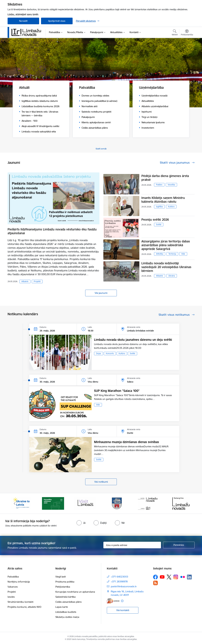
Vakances (13, 587)
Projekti (37, 281)
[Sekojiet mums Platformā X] (169, 577)
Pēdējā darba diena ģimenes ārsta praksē (165, 178)
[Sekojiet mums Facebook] (155, 577)
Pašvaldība (13, 577)
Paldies (159, 185)
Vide (183, 254)
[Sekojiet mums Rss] (155, 583)
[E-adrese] (113, 601)
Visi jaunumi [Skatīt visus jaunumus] (101, 293)
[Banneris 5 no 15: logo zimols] (149, 503)
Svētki (159, 225)
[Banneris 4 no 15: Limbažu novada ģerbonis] (117, 503)
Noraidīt (23, 21)
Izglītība (159, 207)
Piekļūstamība (63, 587)
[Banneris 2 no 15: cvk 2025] (53, 503)
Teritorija (172, 254)
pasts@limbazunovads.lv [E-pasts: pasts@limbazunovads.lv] (124, 586)
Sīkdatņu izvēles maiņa (67, 617)
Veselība (171, 185)
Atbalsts (25, 281)
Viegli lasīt (61, 577)
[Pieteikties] (179, 545)
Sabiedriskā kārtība (65, 597)
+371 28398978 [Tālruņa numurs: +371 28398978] (119, 582)
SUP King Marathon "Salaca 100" (117, 391)
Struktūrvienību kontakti (20, 602)
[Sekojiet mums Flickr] (183, 577)
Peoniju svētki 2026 (155, 220)
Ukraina (172, 276)
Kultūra (171, 207)
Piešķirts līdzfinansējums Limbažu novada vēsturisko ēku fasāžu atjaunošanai (52, 231)
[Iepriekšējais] (15, 503)
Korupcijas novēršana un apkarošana (75, 592)
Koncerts (110, 353)
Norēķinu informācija (19, 582)
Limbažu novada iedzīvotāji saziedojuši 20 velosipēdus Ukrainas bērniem (166, 267)
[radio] (81, 523)
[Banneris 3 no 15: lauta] (85, 503)
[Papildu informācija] (122, 601)
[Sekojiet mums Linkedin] (189, 577)
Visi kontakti (123, 610)
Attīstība (160, 254)
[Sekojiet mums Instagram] (176, 577)
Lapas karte (62, 607)
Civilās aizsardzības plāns (68, 602)
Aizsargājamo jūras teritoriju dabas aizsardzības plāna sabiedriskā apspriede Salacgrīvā (166, 245)
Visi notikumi (101, 482)
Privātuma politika (65, 582)
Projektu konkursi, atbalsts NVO (24, 607)
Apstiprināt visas (57, 21)
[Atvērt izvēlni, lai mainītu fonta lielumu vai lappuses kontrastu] (187, 33)
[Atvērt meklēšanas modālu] (175, 33)
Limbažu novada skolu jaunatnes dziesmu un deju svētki (133, 340)
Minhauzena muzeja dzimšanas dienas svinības (126, 442)
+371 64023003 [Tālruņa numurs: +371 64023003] (119, 577)
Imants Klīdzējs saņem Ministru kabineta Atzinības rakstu (163, 200)
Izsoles (11, 597)
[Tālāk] (187, 503)
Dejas (99, 353)
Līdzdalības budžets (66, 612)
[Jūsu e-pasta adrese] (132, 545)
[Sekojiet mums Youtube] (162, 577)
